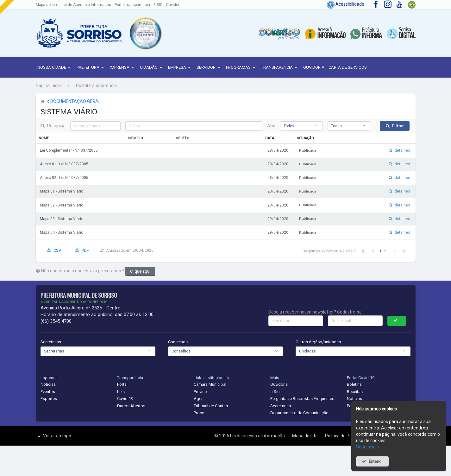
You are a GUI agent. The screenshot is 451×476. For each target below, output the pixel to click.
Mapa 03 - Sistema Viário (62, 219)
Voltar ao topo (53, 436)
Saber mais (367, 447)
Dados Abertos (131, 406)
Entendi (376, 461)
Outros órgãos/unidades (318, 342)
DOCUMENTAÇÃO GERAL (73, 101)
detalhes (402, 150)
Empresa (180, 68)
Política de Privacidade (348, 436)
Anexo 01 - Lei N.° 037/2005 (64, 164)
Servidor (209, 68)
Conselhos (178, 342)
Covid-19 (125, 399)
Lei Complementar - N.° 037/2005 (69, 150)
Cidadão (152, 68)
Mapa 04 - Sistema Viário (62, 232)
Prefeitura (91, 68)
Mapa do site (47, 5)
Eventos (48, 392)
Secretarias (51, 342)
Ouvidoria (174, 5)
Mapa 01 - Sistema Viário (62, 191)
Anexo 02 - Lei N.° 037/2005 (64, 178)
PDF (85, 250)
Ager (198, 399)
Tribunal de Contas (211, 406)
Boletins (354, 384)
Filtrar (398, 126)
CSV (57, 250)
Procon (200, 413)
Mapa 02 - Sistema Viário (62, 205)
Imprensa (123, 68)
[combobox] (301, 126)
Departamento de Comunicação (299, 413)
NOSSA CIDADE (55, 68)
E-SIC (158, 5)
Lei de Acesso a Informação (86, 5)
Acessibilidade (346, 4)
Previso (200, 392)
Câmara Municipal (210, 384)
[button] (145, 33)
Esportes (49, 399)
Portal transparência (132, 5)
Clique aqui (140, 271)
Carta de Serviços (348, 67)
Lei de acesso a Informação (258, 436)
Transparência (280, 68)
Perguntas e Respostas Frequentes (302, 399)
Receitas (355, 392)
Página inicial (49, 86)
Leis (121, 392)
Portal (122, 384)
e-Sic (275, 392)
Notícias (48, 384)
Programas (241, 68)
